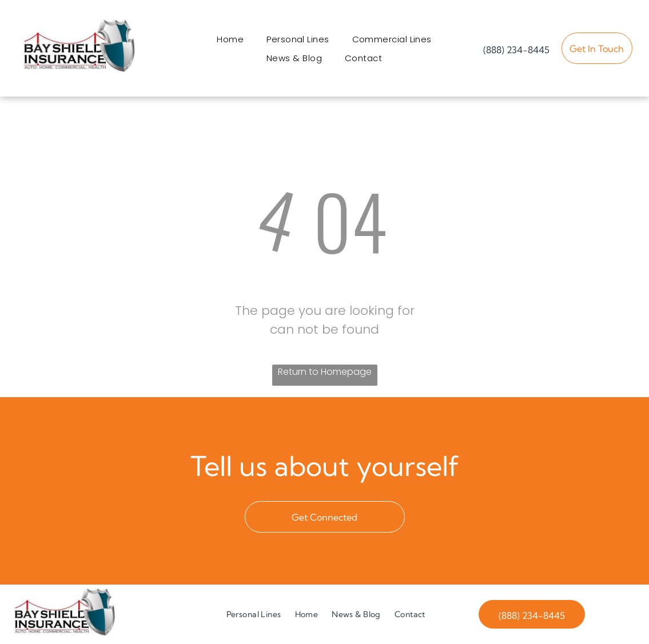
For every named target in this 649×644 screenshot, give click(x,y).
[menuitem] (230, 39)
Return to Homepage (325, 372)
